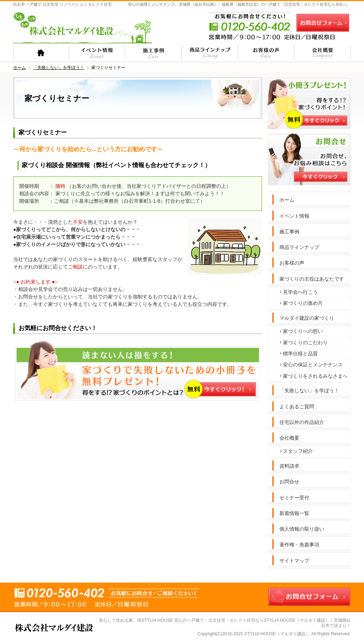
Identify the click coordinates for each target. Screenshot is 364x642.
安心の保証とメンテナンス (313, 365)
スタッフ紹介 (298, 451)
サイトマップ (294, 561)
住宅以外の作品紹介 (302, 422)
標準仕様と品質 (300, 354)
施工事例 (289, 232)
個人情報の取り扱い (302, 529)
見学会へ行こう (300, 292)
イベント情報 (294, 216)
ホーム (287, 200)
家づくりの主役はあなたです (312, 279)
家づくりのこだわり (305, 343)
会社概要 (289, 438)
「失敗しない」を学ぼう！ (309, 391)
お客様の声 (292, 263)
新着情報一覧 (294, 513)
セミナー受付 (294, 498)
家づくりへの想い (303, 331)
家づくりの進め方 (303, 303)
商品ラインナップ (299, 247)
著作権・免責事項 (299, 545)
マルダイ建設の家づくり (307, 318)
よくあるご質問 (297, 407)
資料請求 (289, 466)
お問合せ (289, 482)
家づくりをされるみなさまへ (315, 376)
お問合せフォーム (323, 23)
